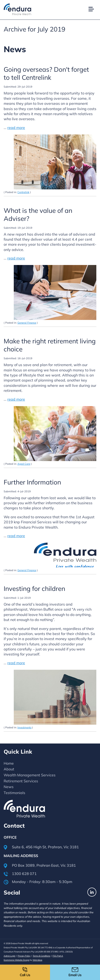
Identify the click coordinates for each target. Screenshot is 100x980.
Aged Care (24, 464)
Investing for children (34, 588)
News (9, 787)
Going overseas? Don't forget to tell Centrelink (46, 73)
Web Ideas (37, 960)
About (9, 769)
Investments (24, 727)
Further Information (32, 482)
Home (9, 763)
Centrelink (23, 192)
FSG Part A (58, 956)
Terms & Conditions (42, 956)
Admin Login (10, 956)
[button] (93, 4)
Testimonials (14, 793)
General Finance (27, 323)
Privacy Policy (24, 956)
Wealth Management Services (30, 775)
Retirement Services (21, 781)
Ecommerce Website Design (17, 960)
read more (16, 128)
